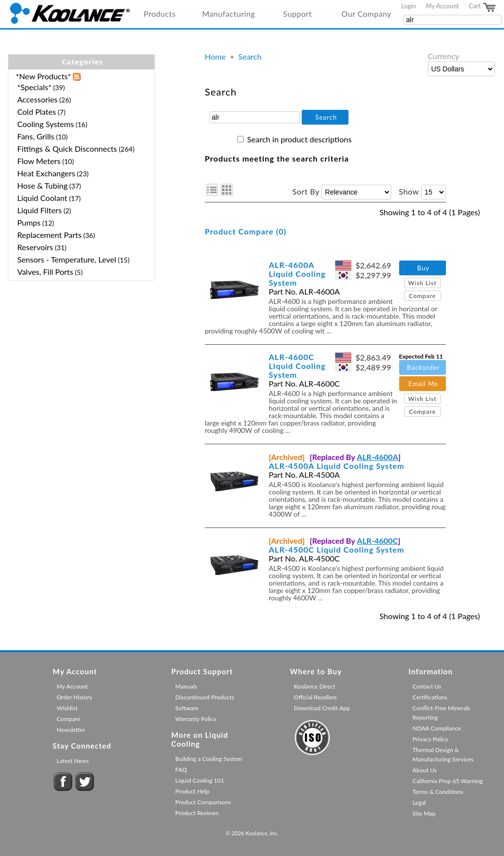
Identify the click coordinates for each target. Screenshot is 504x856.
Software (187, 708)
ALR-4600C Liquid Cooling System (297, 366)
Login (409, 6)
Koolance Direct (315, 686)
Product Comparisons (203, 802)
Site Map (424, 813)
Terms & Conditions (438, 792)
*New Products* (43, 76)
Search (250, 56)
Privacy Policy (430, 739)
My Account (442, 6)
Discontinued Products (205, 697)
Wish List (422, 283)
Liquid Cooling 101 (200, 780)
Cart (483, 7)
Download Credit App (322, 708)
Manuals (186, 686)
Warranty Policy (196, 719)
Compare (423, 296)
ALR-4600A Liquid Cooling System (297, 274)
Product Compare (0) (246, 231)
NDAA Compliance (437, 728)
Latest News (73, 761)
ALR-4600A (378, 457)
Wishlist (67, 708)
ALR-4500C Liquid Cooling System (337, 549)
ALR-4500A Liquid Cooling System (336, 466)
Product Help (192, 791)
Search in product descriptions (299, 139)
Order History (75, 697)
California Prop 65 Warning (448, 781)
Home (215, 56)
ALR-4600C (377, 541)
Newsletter (71, 730)
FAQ (181, 770)
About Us (425, 770)
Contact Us (427, 686)
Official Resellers (315, 697)
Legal (419, 803)
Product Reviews (197, 813)
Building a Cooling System (209, 759)
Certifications (430, 697)
